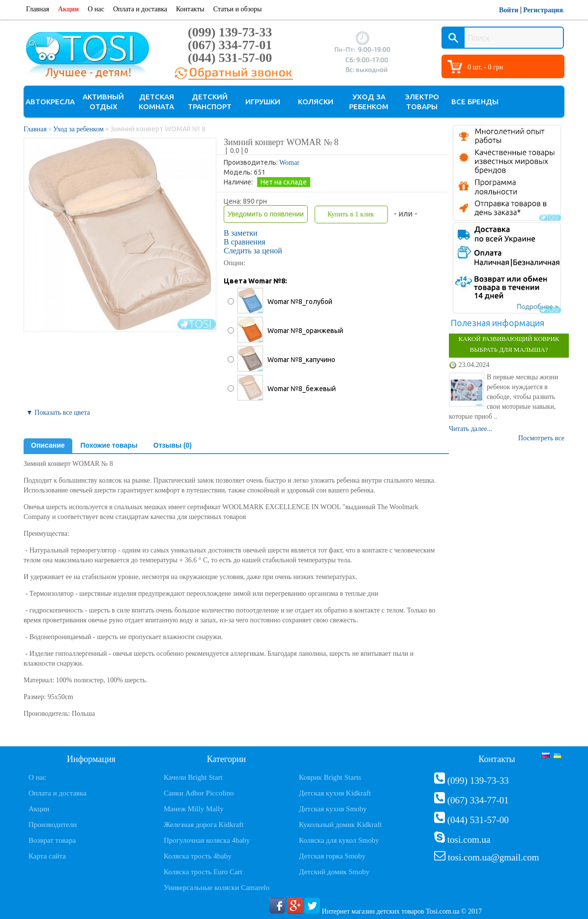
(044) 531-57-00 (230, 58)
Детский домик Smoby (334, 872)
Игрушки (263, 102)
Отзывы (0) (173, 445)
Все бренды (475, 102)
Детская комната (156, 102)
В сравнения (245, 242)
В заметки (241, 233)
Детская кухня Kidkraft (335, 793)
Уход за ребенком (369, 102)
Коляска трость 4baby (198, 856)
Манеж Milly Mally (194, 809)
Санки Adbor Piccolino (199, 793)
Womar (289, 163)
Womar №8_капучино (301, 360)
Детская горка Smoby (332, 856)
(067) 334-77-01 (230, 45)
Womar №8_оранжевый (305, 331)
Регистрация (543, 10)
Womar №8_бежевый (302, 389)
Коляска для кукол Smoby (339, 840)
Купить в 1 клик (351, 214)
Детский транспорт (210, 102)
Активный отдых (103, 102)
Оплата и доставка (140, 9)
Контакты (190, 9)
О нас (96, 9)
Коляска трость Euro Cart (203, 872)
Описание (48, 445)
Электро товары (422, 102)
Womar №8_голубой (300, 302)
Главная (38, 9)
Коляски (316, 102)
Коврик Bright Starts (330, 777)
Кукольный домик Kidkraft (340, 825)
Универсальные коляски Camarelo (217, 888)
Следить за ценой (253, 251)
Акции (68, 9)
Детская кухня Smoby (333, 809)
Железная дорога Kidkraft (204, 825)
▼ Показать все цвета (58, 413)
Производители (53, 825)
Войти (509, 10)
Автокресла (50, 102)
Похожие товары (109, 445)
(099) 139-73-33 (230, 32)
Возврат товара (52, 840)
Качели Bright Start (193, 777)
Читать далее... (470, 429)
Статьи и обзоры (238, 9)
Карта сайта (47, 856)
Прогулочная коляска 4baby (207, 840)
